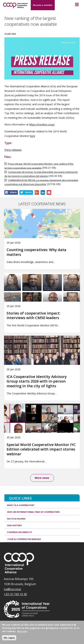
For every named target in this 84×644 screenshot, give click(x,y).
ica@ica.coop (12, 589)
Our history (14, 525)
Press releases (13, 150)
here (32, 136)
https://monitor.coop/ (42, 124)
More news (42, 478)
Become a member (43, 5)
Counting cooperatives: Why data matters (36, 252)
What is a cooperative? (21, 505)
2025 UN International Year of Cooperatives (33, 512)
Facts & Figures (16, 519)
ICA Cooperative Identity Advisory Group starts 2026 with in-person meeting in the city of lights (37, 381)
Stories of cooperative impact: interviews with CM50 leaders (33, 315)
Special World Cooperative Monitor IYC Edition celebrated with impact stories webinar (41, 449)
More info (22, 631)
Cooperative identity (19, 532)
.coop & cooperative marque (24, 539)
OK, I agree (9, 638)
